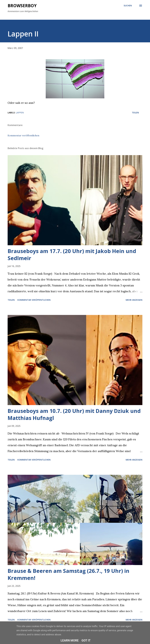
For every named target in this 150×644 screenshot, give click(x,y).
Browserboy (22, 6)
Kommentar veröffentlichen (23, 135)
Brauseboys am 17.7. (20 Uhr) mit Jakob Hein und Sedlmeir (72, 255)
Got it (86, 640)
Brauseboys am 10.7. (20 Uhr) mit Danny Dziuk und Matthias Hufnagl (74, 414)
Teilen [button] (135, 113)
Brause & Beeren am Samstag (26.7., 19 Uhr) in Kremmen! (68, 574)
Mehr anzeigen (134, 300)
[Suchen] (128, 6)
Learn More (70, 640)
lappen (20, 113)
